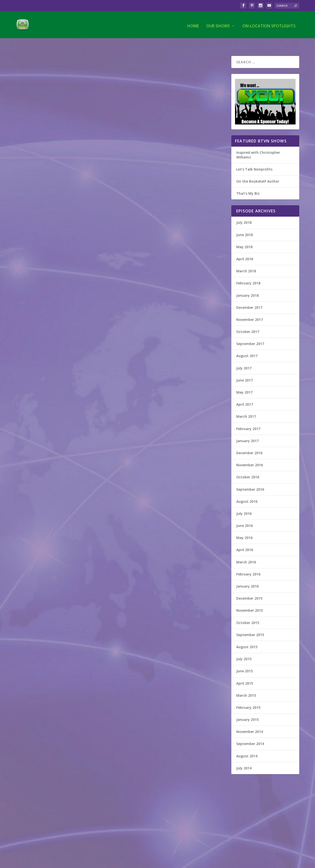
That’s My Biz (248, 183)
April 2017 (245, 394)
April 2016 (245, 540)
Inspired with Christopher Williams (258, 145)
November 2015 (250, 600)
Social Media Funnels (153, 116)
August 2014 (247, 746)
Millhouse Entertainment (51, 276)
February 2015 (248, 697)
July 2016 (244, 503)
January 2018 (247, 285)
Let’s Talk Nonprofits (254, 159)
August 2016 (247, 491)
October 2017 (248, 321)
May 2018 (244, 237)
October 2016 (248, 467)
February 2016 (248, 564)
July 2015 (244, 649)
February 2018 (248, 273)
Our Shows (218, 24)
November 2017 (250, 309)
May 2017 (244, 382)
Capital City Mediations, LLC (53, 590)
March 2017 (246, 406)
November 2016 (250, 455)
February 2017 (248, 419)
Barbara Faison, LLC (151, 607)
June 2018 (244, 225)
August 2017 (247, 346)
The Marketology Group (157, 253)
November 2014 (250, 721)
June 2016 (244, 515)
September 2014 (250, 734)
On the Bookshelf (33, 764)
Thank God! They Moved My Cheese (59, 756)
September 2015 (250, 625)
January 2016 (247, 576)
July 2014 (244, 758)
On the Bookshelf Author (258, 171)
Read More (34, 194)
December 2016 (249, 443)
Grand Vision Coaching (48, 116)
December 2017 (249, 297)
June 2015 (244, 661)
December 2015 (249, 588)
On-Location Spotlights (269, 24)
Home (193, 24)
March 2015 (246, 685)
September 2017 (250, 334)
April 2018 (245, 249)
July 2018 (244, 212)
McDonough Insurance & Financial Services (169, 427)
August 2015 (247, 637)
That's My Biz (30, 124)
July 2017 (244, 358)
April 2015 (245, 673)
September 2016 (250, 479)
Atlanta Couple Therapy (49, 424)
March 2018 (246, 261)
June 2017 (244, 370)
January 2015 (247, 709)
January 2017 (247, 431)
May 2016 (244, 528)
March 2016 (246, 552)
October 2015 (248, 613)
